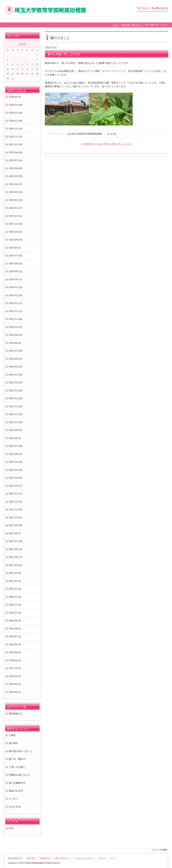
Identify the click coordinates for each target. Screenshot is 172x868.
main (99, 144)
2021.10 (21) (16, 517)
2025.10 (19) (16, 144)
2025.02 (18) (16, 200)
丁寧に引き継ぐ (17, 767)
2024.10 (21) (16, 232)
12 (22, 64)
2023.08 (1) (15, 343)
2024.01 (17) (16, 303)
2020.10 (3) (15, 613)
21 (32, 69)
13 (27, 64)
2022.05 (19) (16, 462)
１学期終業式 (88, 144)
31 (13, 79)
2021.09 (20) (16, 525)
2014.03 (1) (15, 692)
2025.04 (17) (16, 184)
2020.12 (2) (15, 597)
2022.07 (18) (16, 446)
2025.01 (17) (16, 208)
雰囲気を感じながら (19, 775)
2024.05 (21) (16, 271)
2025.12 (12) (16, 129)
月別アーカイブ (17, 90)
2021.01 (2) (15, 589)
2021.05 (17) (16, 557)
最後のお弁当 (16, 791)
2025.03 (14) (16, 192)
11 (17, 64)
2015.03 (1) (15, 684)
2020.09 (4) (15, 621)
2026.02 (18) (16, 113)
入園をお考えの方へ (62, 858)
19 (22, 69)
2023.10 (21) (16, 327)
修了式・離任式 (17, 759)
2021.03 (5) (15, 573)
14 (32, 64)
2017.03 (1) (15, 668)
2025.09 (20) (16, 152)
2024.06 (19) (16, 264)
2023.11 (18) (16, 319)
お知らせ (102, 858)
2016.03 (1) (15, 676)
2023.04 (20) (16, 375)
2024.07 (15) (16, 255)
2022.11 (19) (16, 414)
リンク (112, 858)
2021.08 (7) (15, 533)
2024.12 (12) (16, 216)
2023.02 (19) (16, 390)
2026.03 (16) (16, 105)
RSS (11, 828)
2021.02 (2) (15, 581)
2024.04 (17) (16, 279)
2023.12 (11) (16, 311)
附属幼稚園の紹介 (15, 858)
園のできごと (138, 25)
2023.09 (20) (16, 335)
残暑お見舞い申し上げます (118, 144)
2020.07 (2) (15, 636)
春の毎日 (14, 743)
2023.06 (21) (16, 359)
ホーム (115, 25)
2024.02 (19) (16, 295)
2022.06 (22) (16, 454)
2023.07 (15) (16, 351)
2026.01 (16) (16, 121)
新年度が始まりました (21, 751)
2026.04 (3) (15, 97)
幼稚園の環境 (45, 858)
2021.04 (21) (16, 565)
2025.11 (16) (16, 137)
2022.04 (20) (16, 470)
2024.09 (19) (16, 240)
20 (27, 69)
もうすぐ (14, 799)
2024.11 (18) (16, 224)
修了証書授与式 (17, 783)
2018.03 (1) (15, 660)
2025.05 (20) (16, 176)
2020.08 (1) (15, 629)
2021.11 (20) (16, 509)
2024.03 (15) (16, 287)
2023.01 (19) (16, 398)
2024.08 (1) (15, 248)
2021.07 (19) (16, 541)
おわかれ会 (15, 807)
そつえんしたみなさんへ (85, 858)
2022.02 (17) (16, 486)
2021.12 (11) (16, 502)
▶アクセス (143, 8)
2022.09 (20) (16, 430)
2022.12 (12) (16, 406)
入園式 (12, 735)
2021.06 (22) (16, 549)
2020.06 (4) (15, 644)
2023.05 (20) (16, 367)
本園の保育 (126, 25)
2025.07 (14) (16, 160)
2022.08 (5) (15, 438)
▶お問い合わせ (160, 8)
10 (13, 64)
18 (17, 69)
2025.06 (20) (16, 168)
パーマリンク (55, 134)
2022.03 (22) (16, 478)
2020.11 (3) (15, 605)
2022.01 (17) (16, 494)
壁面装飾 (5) (15, 714)
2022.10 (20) (16, 422)
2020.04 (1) (15, 652)
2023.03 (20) (16, 382)
